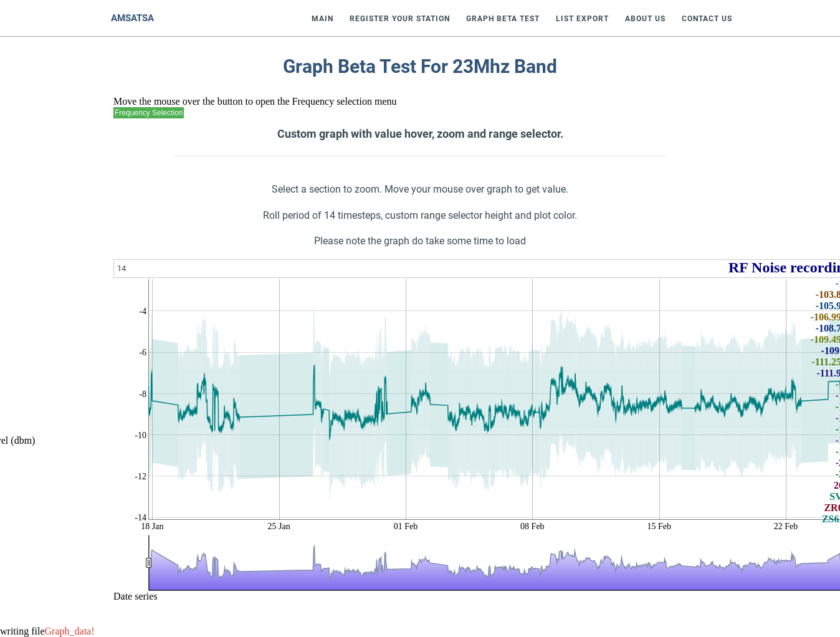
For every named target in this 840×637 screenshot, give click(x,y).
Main (322, 19)
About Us (645, 19)
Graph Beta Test (503, 19)
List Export (582, 19)
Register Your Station (400, 19)
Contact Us (707, 19)
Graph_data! (70, 631)
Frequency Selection (149, 113)
